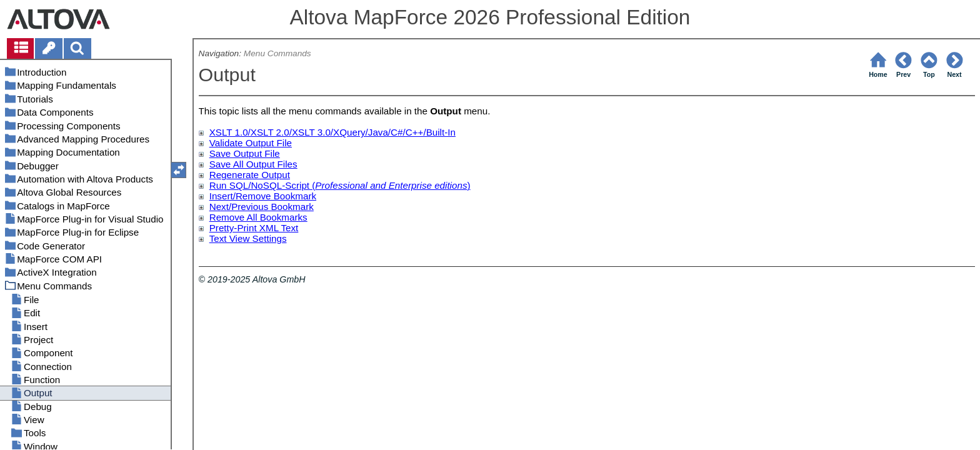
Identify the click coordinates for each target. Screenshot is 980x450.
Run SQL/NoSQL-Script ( (262, 185)
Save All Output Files (253, 164)
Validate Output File (251, 143)
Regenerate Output (250, 175)
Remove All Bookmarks (258, 217)
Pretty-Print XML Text (254, 228)
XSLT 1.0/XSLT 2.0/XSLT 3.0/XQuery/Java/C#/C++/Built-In (332, 132)
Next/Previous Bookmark (262, 207)
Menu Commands (277, 53)
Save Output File (245, 153)
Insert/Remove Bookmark (263, 196)
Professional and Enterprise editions (391, 185)
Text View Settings (248, 238)
